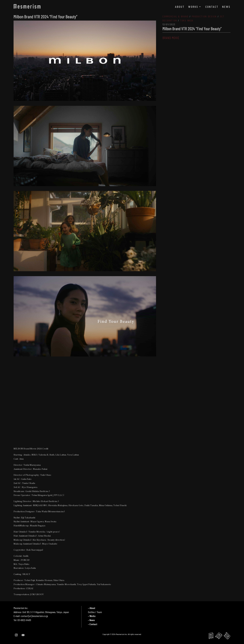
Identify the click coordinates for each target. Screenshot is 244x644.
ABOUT (180, 7)
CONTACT (212, 7)
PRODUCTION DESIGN (204, 16)
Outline (91, 612)
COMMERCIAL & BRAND (176, 16)
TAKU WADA (187, 20)
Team (99, 612)
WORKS (193, 7)
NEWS (226, 7)
